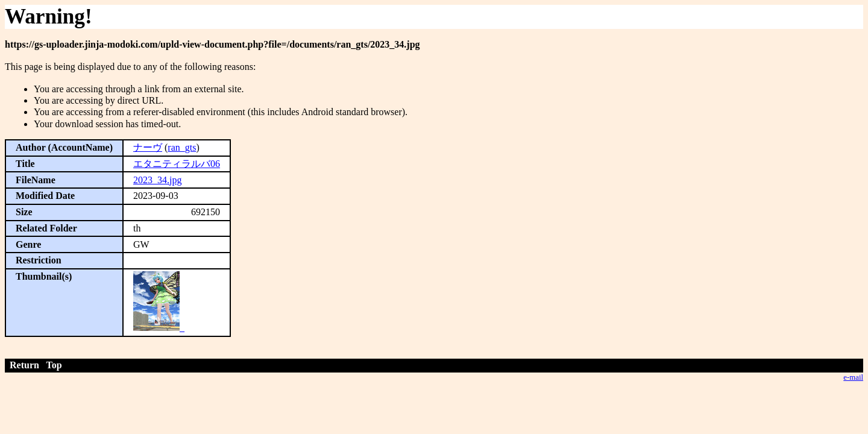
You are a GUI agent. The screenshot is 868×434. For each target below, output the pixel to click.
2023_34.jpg (157, 180)
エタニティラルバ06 (177, 164)
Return (24, 365)
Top (54, 365)
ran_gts (182, 147)
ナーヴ (148, 147)
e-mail (853, 377)
